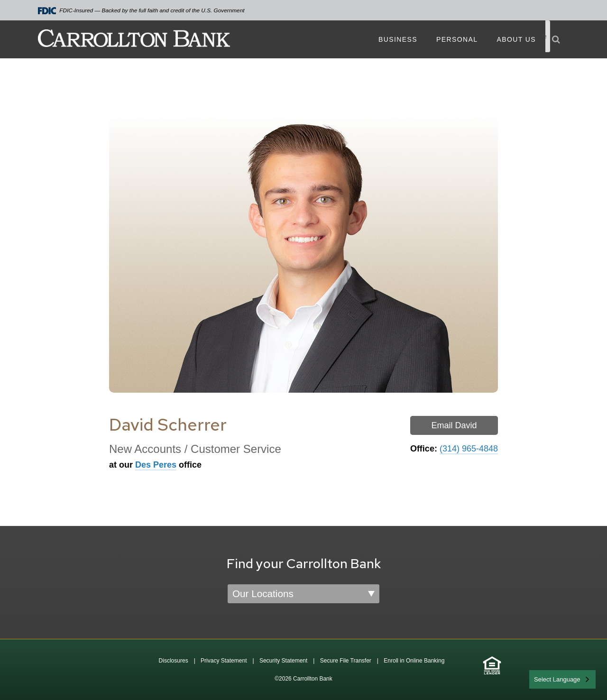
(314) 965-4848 (469, 449)
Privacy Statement (224, 661)
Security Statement (283, 661)
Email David (454, 425)
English (545, 678)
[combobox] (562, 679)
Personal (457, 39)
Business (398, 39)
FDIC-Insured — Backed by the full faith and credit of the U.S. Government (141, 11)
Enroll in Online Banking (414, 661)
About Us (516, 39)
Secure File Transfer (346, 661)
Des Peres (156, 465)
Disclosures (174, 661)
